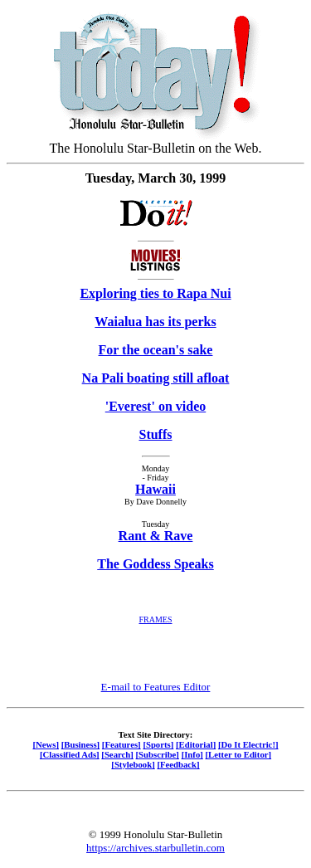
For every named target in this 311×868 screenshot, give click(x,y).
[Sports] (158, 744)
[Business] (80, 744)
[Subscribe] (158, 754)
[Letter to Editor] (239, 754)
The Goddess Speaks (155, 564)
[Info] (192, 754)
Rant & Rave (156, 536)
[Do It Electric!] (248, 744)
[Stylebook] (133, 764)
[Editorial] (196, 744)
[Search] (117, 754)
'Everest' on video (155, 406)
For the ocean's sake (156, 350)
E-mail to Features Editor (156, 687)
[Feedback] (178, 764)
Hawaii (155, 489)
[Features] (121, 744)
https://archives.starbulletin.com (155, 848)
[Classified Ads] (70, 754)
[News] (46, 744)
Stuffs (155, 434)
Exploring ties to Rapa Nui (155, 293)
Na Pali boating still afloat (156, 378)
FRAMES (155, 619)
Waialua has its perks (155, 322)
